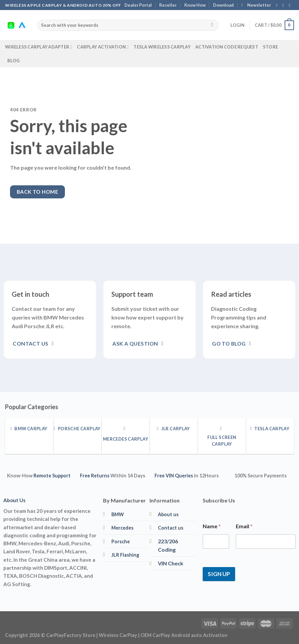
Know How (195, 5)
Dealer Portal (138, 5)
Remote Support (52, 476)
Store (270, 47)
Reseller (168, 5)
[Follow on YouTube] (291, 5)
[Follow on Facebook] (278, 5)
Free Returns (95, 476)
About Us (14, 500)
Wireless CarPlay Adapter (39, 47)
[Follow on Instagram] (284, 5)
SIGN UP (219, 574)
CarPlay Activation (103, 47)
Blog (14, 61)
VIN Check (171, 563)
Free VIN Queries (174, 476)
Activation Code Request (227, 47)
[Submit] (212, 25)
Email (244, 526)
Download (223, 5)
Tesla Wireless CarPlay (162, 47)
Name (212, 526)
